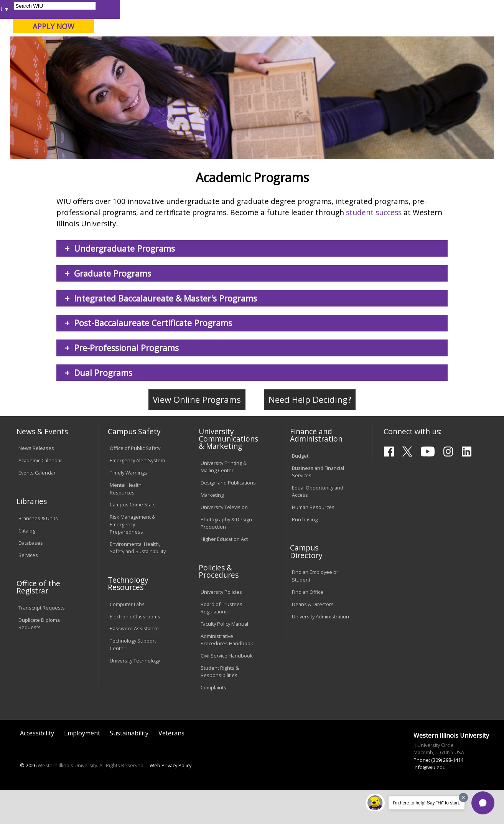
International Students (117, 9)
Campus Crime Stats (133, 539)
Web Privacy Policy (170, 800)
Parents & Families (34, 9)
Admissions (161, 61)
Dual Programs (103, 407)
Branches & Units (38, 552)
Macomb (148, 46)
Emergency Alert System (137, 495)
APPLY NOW (437, 26)
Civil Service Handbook (227, 690)
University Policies (221, 626)
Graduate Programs (113, 307)
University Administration (320, 651)
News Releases (36, 483)
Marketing (212, 529)
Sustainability (129, 768)
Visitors (73, 9)
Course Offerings (281, 9)
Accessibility (37, 768)
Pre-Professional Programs (126, 382)
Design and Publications (228, 517)
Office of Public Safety (135, 483)
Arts (241, 61)
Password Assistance (134, 663)
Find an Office (308, 626)
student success (374, 246)
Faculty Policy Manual (224, 658)
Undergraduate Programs (124, 283)
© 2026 (28, 800)
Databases (31, 577)
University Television (224, 542)
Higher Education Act (224, 574)
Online (218, 46)
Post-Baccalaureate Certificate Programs (153, 357)
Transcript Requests (42, 642)
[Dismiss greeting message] (463, 798)
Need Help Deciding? (310, 434)
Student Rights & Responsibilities (220, 706)
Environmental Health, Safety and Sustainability (138, 582)
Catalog (27, 565)
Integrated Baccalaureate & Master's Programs (166, 332)
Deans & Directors (313, 638)
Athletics (278, 61)
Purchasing (305, 554)
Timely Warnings (128, 507)
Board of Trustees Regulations (222, 642)
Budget (300, 490)
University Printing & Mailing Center (224, 501)
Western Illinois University (121, 33)
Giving (318, 61)
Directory (320, 9)
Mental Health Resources (126, 523)
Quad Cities (185, 46)
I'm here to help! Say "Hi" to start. (427, 803)
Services (28, 589)
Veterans (171, 768)
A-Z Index (350, 9)
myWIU (377, 9)
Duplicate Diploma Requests (39, 658)
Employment (82, 768)
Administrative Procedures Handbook (227, 674)
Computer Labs (127, 638)
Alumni (207, 61)
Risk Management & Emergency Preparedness (133, 559)
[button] (483, 803)
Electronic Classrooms (135, 651)
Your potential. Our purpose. (86, 46)
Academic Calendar (40, 495)
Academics (111, 61)
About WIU (61, 61)
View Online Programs (197, 434)
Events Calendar (37, 507)
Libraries (242, 9)
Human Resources (313, 541)
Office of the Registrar (38, 621)
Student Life (363, 61)
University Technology (135, 695)
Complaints (213, 722)
